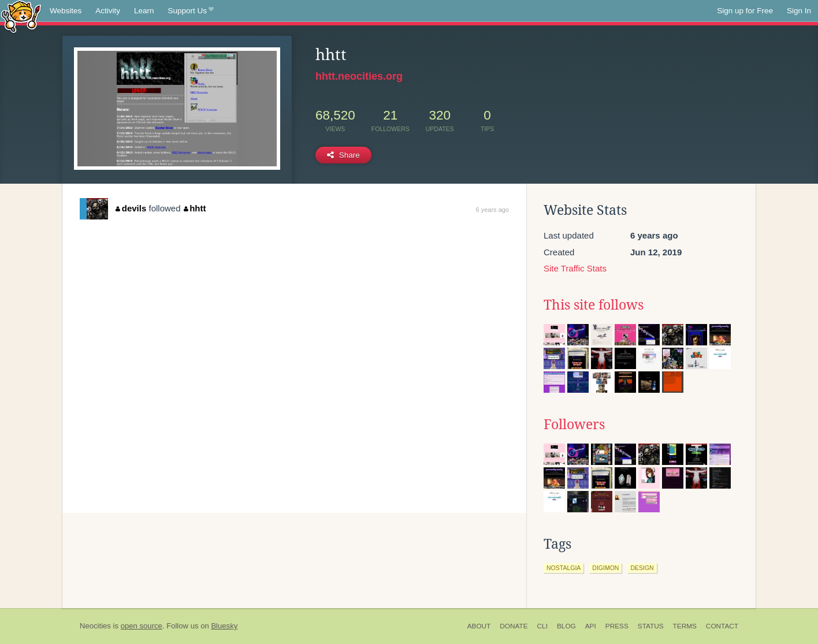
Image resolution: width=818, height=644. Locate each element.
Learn (144, 11)
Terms (685, 626)
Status (651, 626)
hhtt (195, 208)
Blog (566, 626)
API (591, 626)
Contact (722, 626)
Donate (514, 626)
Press (617, 626)
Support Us (191, 11)
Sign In (799, 11)
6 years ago (492, 210)
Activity (108, 11)
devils (131, 208)
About (479, 626)
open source (142, 626)
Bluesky (224, 626)
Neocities (95, 626)
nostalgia (564, 568)
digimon (605, 568)
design (642, 568)
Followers (574, 425)
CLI (542, 626)
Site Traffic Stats (575, 268)
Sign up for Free (745, 11)
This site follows (594, 305)
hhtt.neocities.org (359, 76)
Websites (66, 11)
